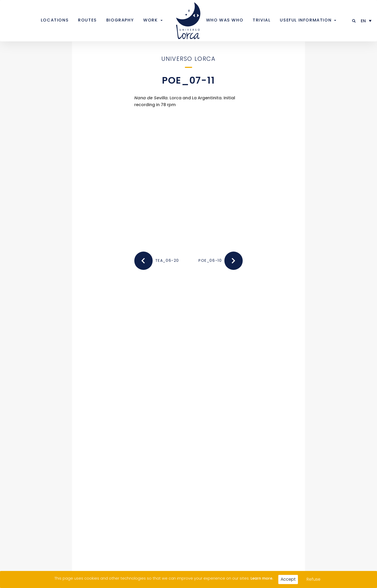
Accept (288, 579)
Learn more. (262, 578)
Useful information (306, 20)
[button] (354, 21)
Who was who (225, 20)
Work (150, 20)
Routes (87, 20)
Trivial (262, 20)
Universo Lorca (188, 59)
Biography (120, 20)
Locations (55, 20)
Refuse (314, 579)
